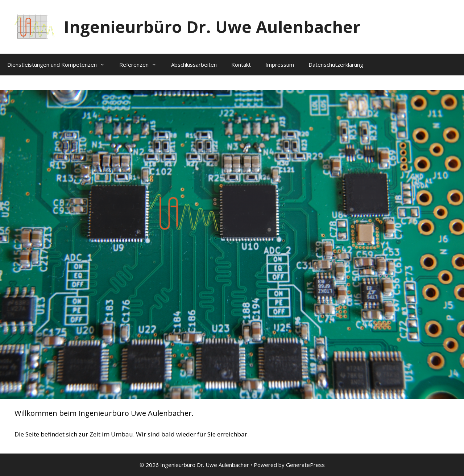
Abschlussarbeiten (194, 65)
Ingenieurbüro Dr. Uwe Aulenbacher (212, 27)
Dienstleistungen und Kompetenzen (60, 65)
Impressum (280, 65)
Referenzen (142, 65)
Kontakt (241, 65)
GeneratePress (305, 465)
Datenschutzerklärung (336, 65)
